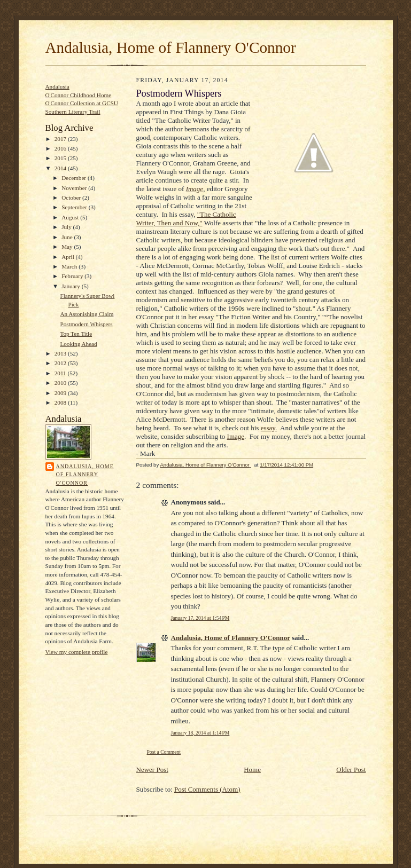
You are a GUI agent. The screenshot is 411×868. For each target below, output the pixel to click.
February (73, 276)
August (71, 217)
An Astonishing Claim (87, 314)
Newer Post (152, 770)
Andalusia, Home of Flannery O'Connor (171, 48)
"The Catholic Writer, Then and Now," (186, 219)
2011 (61, 373)
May (68, 247)
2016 (61, 148)
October (72, 198)
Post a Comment (164, 752)
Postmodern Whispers (86, 324)
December (75, 178)
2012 (61, 363)
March (70, 266)
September (75, 207)
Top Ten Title (76, 334)
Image (236, 436)
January (72, 286)
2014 (61, 168)
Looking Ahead (78, 344)
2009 (61, 393)
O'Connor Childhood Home (79, 95)
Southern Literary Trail (73, 112)
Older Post (351, 770)
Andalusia (57, 86)
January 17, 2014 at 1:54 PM (200, 618)
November (75, 188)
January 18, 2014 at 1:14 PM (200, 733)
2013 (61, 353)
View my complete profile (77, 652)
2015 (61, 158)
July (67, 227)
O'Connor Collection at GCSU (82, 103)
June (68, 237)
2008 (61, 403)
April (68, 257)
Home (252, 770)
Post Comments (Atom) (207, 789)
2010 (61, 383)
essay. (269, 428)
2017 (61, 139)
